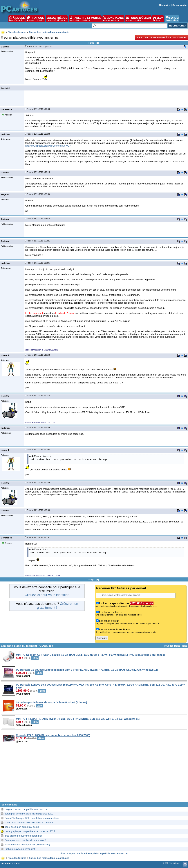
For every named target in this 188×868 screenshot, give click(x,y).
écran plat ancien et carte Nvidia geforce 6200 (29, 814)
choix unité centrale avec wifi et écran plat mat (29, 822)
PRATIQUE (36, 19)
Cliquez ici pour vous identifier (46, 595)
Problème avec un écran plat (20, 849)
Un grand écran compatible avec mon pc (26, 809)
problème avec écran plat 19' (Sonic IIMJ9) (27, 845)
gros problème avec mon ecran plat (23, 836)
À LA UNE (17, 19)
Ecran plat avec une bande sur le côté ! (25, 840)
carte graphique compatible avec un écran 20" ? (30, 831)
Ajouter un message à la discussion (162, 37)
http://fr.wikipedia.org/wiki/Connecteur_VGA (48, 146)
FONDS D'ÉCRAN (138, 19)
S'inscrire (165, 5)
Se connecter (180, 5)
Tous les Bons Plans (176, 646)
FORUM (172, 19)
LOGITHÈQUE (57, 19)
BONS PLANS (113, 19)
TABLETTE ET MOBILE (85, 19)
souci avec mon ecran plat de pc (22, 827)
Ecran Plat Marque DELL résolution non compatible (32, 818)
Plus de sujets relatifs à (94, 853)
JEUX (158, 19)
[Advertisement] (94, 776)
